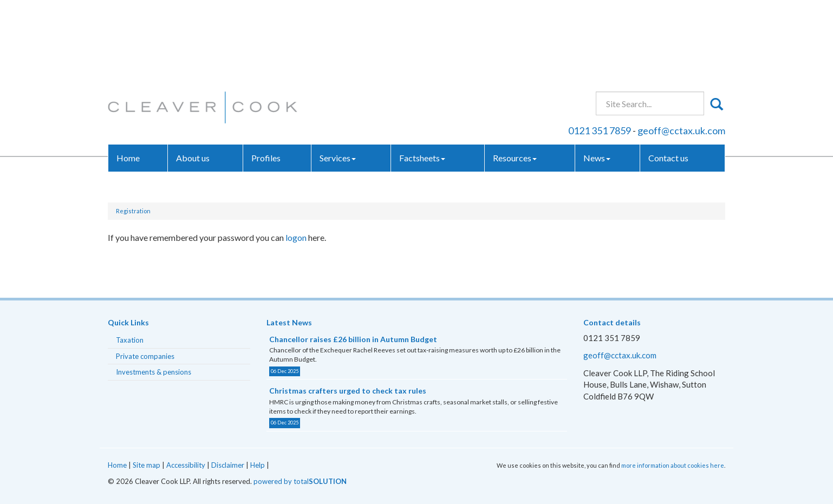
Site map (147, 465)
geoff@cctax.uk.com (681, 51)
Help (258, 465)
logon (296, 237)
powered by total (300, 481)
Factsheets (422, 78)
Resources (515, 78)
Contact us (668, 78)
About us (193, 78)
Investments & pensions (154, 372)
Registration (133, 211)
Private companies (145, 356)
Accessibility (186, 465)
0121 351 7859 (600, 51)
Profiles (266, 78)
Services (338, 78)
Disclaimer (228, 465)
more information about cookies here (673, 465)
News (597, 78)
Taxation (130, 340)
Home (128, 78)
